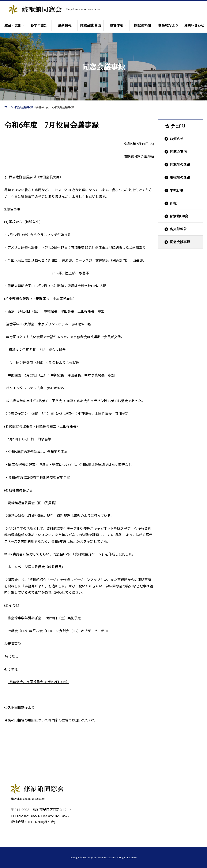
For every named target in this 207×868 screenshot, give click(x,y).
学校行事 (177, 190)
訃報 (173, 203)
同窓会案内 (178, 152)
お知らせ (177, 139)
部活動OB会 (179, 216)
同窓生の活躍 (180, 164)
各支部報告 (178, 229)
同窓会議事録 (180, 242)
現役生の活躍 (180, 177)
